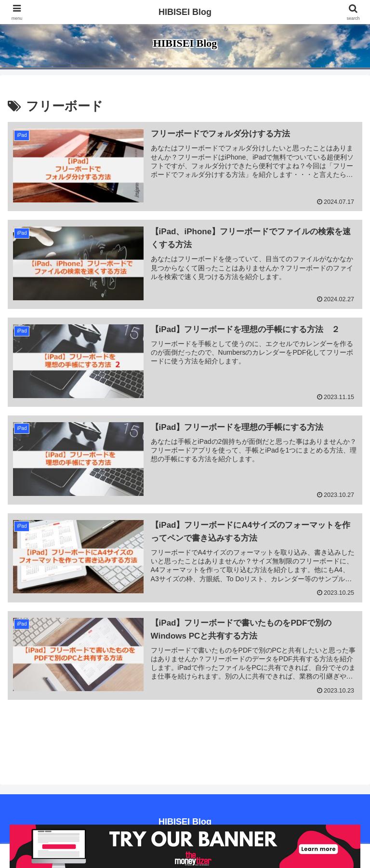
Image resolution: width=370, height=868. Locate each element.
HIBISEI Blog (185, 12)
